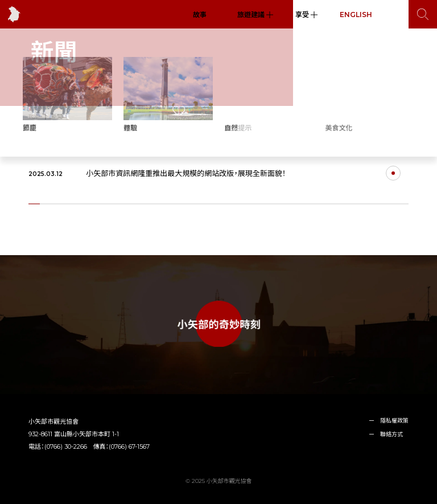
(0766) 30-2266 (66, 446)
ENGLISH (356, 15)
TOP (34, 117)
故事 (200, 15)
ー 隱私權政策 (389, 421)
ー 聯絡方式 (386, 434)
